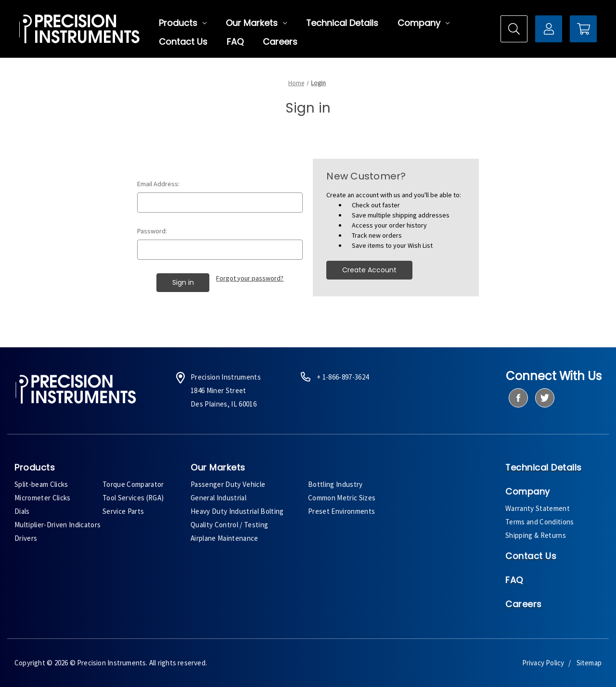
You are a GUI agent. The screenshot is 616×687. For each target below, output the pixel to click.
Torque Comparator (133, 484)
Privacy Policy (543, 663)
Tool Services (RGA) (133, 498)
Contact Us (183, 42)
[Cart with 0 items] (583, 29)
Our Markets (256, 23)
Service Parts (123, 511)
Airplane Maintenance (225, 538)
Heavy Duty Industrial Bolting (237, 511)
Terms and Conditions (540, 522)
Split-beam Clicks (41, 484)
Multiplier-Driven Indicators (58, 525)
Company (423, 23)
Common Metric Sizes (342, 498)
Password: (152, 231)
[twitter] (545, 398)
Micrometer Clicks (43, 498)
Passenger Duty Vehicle (228, 484)
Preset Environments (341, 511)
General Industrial (218, 498)
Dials (22, 511)
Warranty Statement (538, 508)
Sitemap (589, 663)
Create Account (369, 270)
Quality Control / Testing (229, 525)
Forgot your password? (250, 278)
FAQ (235, 42)
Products (183, 23)
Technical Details (342, 23)
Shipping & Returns (536, 535)
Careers (280, 42)
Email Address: (158, 184)
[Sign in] (549, 29)
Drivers (26, 538)
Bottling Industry (335, 484)
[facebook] (518, 398)
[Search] (514, 29)
